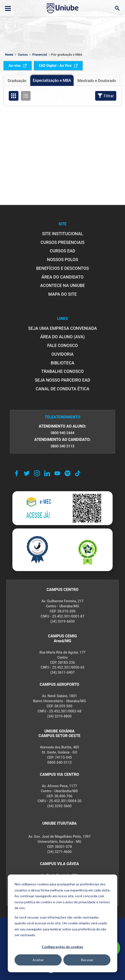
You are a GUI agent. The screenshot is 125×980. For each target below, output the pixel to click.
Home (9, 55)
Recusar (87, 960)
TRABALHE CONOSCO (62, 371)
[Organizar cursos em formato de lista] (26, 96)
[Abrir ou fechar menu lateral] (8, 8)
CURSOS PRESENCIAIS (62, 242)
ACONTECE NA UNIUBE (62, 286)
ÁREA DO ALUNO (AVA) (63, 337)
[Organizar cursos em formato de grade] (14, 96)
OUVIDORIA (62, 354)
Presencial (40, 55)
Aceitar (38, 960)
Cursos (23, 55)
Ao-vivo (18, 66)
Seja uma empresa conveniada (62, 328)
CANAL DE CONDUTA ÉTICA (62, 389)
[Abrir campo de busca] (117, 8)
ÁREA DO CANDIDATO (62, 277)
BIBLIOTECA (62, 363)
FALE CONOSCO (62, 346)
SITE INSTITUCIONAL (62, 234)
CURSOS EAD (62, 251)
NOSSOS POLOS (62, 260)
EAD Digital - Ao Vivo (58, 66)
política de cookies (38, 902)
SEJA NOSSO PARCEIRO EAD (62, 380)
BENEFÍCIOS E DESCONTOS (62, 268)
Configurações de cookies (62, 947)
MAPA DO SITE (62, 294)
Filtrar (106, 96)
